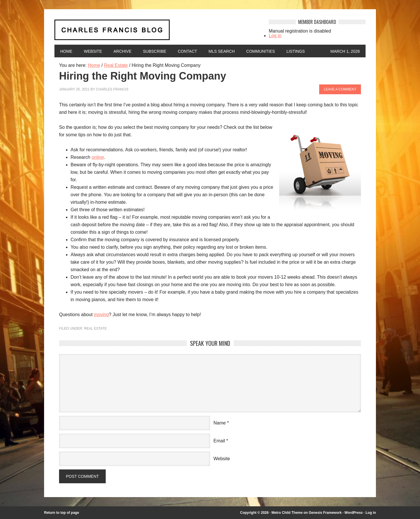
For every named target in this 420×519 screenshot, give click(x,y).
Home (66, 51)
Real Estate (95, 329)
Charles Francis (112, 89)
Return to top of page (62, 513)
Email (219, 441)
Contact (187, 51)
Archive (122, 51)
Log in (275, 36)
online (98, 157)
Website (93, 51)
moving (101, 315)
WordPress (354, 513)
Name (220, 423)
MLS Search (222, 51)
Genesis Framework (325, 513)
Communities (261, 51)
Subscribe (155, 51)
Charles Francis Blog (156, 32)
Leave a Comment (340, 89)
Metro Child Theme (287, 513)
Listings (296, 51)
